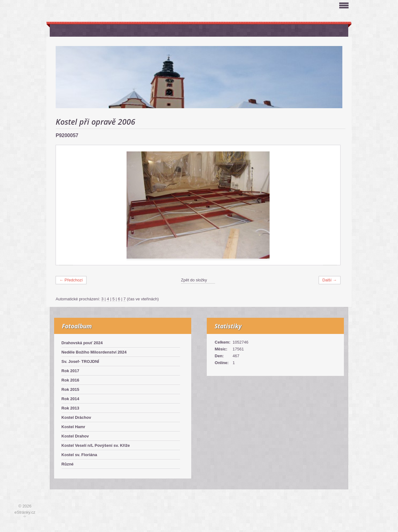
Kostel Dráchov (76, 417)
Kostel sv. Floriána (79, 455)
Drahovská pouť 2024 (82, 343)
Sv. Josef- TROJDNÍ (80, 361)
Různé (68, 464)
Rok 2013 (70, 408)
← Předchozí (71, 280)
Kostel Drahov (75, 436)
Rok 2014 (70, 399)
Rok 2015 (70, 389)
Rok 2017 (70, 371)
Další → (330, 280)
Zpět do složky (194, 280)
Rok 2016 (70, 380)
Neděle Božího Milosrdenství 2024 (94, 352)
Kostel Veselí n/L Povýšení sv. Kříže (96, 445)
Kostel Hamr (74, 427)
